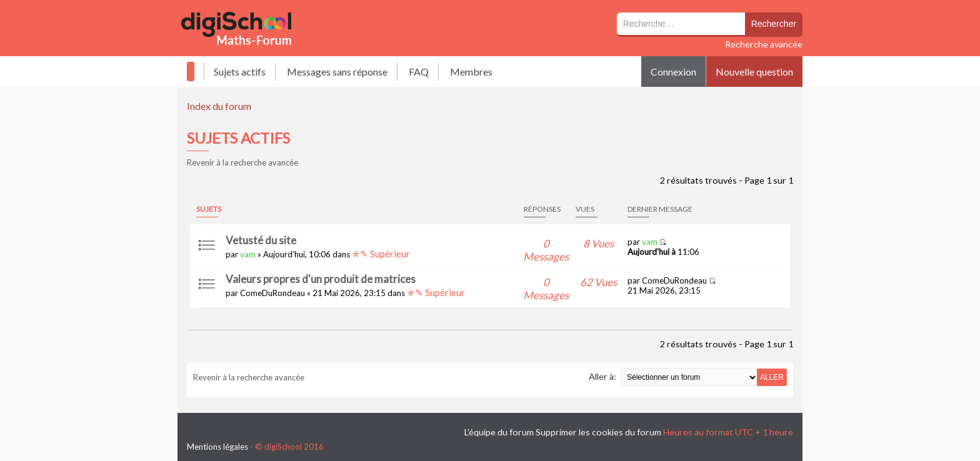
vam (248, 254)
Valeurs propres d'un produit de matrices (321, 279)
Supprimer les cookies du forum (598, 432)
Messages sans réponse (337, 72)
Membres (471, 72)
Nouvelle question (754, 72)
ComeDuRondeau (272, 293)
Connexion (673, 72)
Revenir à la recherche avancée (242, 162)
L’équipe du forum (499, 432)
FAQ (419, 72)
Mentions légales (217, 447)
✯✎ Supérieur (381, 254)
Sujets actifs (240, 72)
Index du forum (219, 106)
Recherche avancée (764, 44)
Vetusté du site (261, 240)
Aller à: (602, 376)
